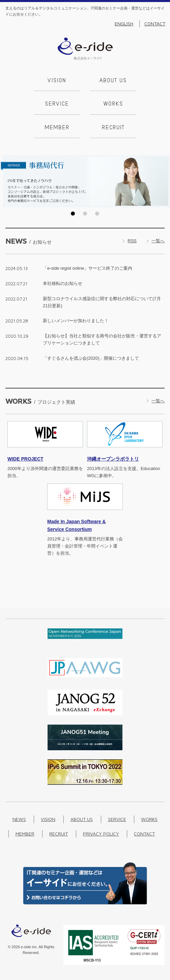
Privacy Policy (101, 834)
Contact (155, 24)
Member (57, 128)
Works (113, 104)
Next (163, 181)
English (124, 24)
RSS (132, 241)
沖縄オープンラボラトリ (113, 459)
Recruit (113, 128)
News (19, 819)
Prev (7, 181)
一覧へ (158, 241)
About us (113, 81)
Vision (57, 81)
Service (57, 104)
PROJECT (25, 459)
